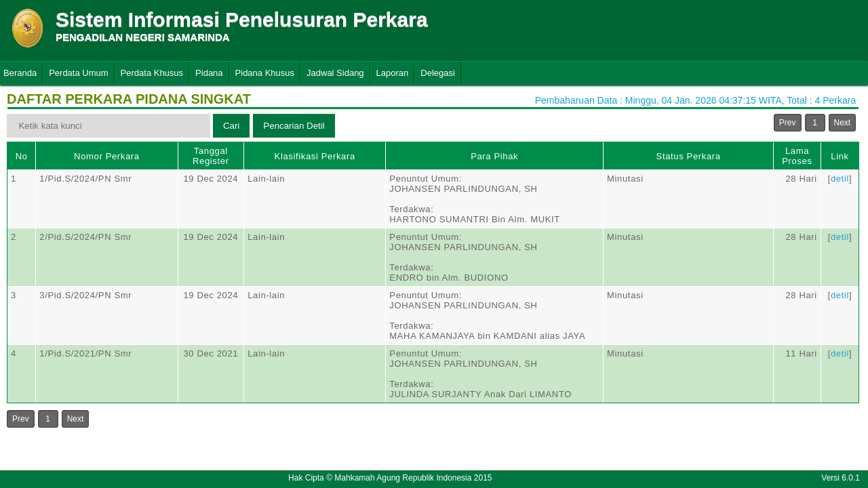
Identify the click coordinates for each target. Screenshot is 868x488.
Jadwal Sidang (335, 73)
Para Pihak (494, 156)
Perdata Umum (78, 73)
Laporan (393, 73)
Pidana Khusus (265, 73)
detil (840, 179)
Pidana (209, 73)
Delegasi (438, 73)
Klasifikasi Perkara (315, 156)
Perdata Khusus (152, 73)
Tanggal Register (211, 156)
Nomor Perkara (107, 156)
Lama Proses (797, 156)
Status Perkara (689, 156)
